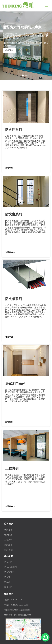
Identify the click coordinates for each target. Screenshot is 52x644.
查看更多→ (10, 168)
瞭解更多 (9, 50)
